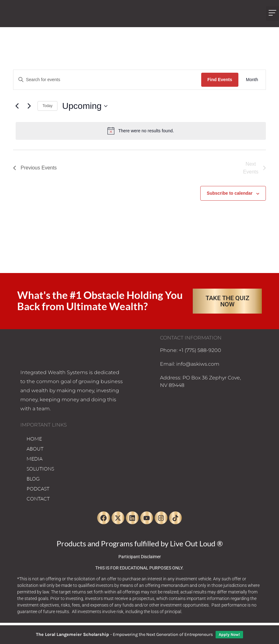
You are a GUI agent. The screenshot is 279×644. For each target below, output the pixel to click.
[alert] (141, 131)
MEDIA (35, 459)
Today (47, 106)
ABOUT (35, 449)
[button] (272, 14)
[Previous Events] (17, 106)
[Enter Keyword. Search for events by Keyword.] (107, 80)
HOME (34, 439)
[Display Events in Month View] (252, 80)
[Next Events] (29, 106)
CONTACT (38, 499)
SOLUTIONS (40, 469)
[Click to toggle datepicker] (85, 106)
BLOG (33, 479)
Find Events (220, 80)
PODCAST (38, 489)
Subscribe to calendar (230, 193)
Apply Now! (229, 634)
